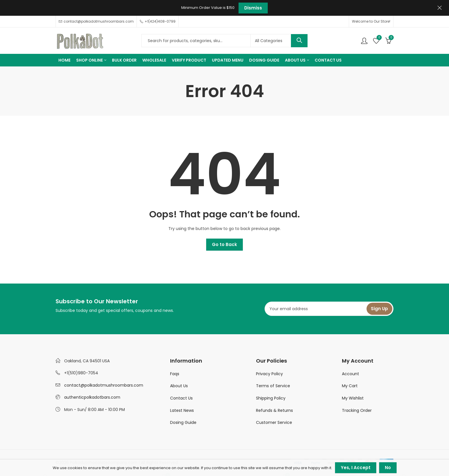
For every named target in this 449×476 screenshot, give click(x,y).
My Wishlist (353, 398)
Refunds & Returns (274, 410)
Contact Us (181, 398)
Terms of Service (273, 386)
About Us (179, 386)
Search (299, 41)
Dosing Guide (183, 422)
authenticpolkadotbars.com (92, 397)
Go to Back (224, 244)
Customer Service (274, 422)
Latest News (182, 410)
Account (350, 374)
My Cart (350, 386)
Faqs (175, 374)
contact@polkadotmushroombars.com (104, 385)
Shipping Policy (271, 398)
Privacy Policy (269, 374)
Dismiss (253, 8)
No (388, 468)
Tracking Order (357, 410)
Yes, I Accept (356, 468)
